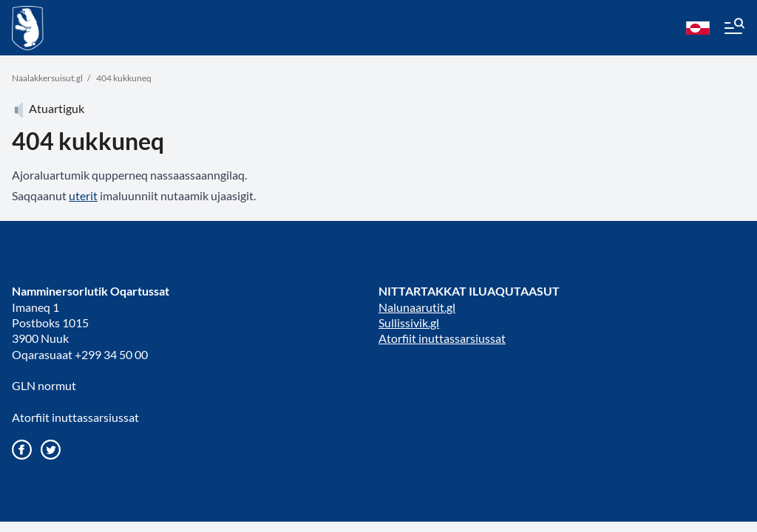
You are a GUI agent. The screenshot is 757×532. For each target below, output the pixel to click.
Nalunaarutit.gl (417, 307)
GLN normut (44, 385)
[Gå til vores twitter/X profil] (51, 450)
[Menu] (733, 28)
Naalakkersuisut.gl (47, 78)
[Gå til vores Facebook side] (22, 450)
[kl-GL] (698, 28)
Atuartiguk (48, 108)
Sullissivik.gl (409, 323)
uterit (83, 195)
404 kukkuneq (124, 78)
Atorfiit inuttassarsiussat (75, 417)
